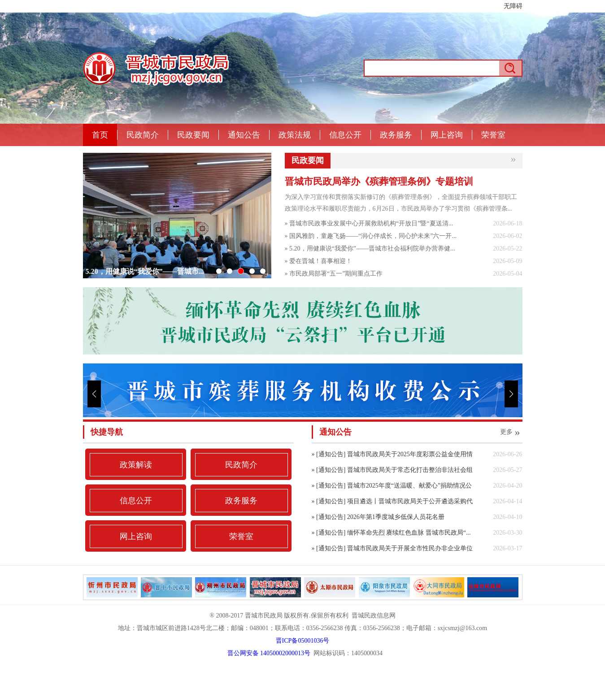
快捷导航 (107, 432)
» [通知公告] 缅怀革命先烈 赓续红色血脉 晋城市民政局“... (391, 533)
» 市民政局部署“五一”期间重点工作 (334, 274)
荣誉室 (493, 135)
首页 (100, 135)
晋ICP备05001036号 (303, 641)
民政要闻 (193, 135)
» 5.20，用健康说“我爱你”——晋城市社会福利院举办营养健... (370, 248)
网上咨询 (447, 135)
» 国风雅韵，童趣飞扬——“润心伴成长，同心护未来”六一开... (371, 236)
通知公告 (244, 135)
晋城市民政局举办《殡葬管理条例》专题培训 (379, 181)
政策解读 (136, 465)
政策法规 (295, 135)
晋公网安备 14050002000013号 (269, 653)
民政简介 (143, 135)
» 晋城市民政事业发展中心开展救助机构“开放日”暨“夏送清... (369, 223)
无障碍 (513, 6)
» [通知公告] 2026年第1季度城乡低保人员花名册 (378, 517)
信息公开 (345, 135)
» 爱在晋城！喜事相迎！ (319, 261)
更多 (511, 432)
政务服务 (396, 135)
